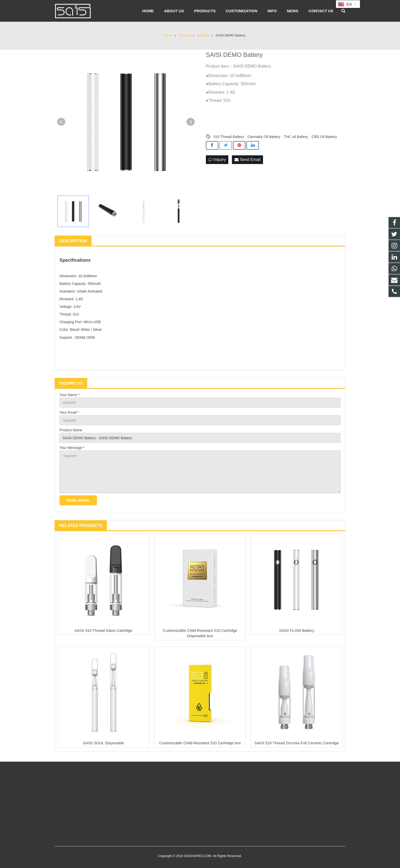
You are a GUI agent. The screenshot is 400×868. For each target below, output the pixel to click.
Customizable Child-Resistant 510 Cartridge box (200, 743)
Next (191, 122)
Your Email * (69, 412)
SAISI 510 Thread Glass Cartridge (103, 630)
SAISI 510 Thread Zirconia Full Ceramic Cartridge (297, 743)
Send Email (247, 160)
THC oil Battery (296, 137)
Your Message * (72, 448)
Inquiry (217, 160)
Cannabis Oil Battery (264, 137)
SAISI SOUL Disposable (103, 743)
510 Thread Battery (229, 137)
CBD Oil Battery (324, 137)
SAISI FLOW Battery (297, 630)
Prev (61, 122)
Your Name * (70, 395)
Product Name (71, 430)
